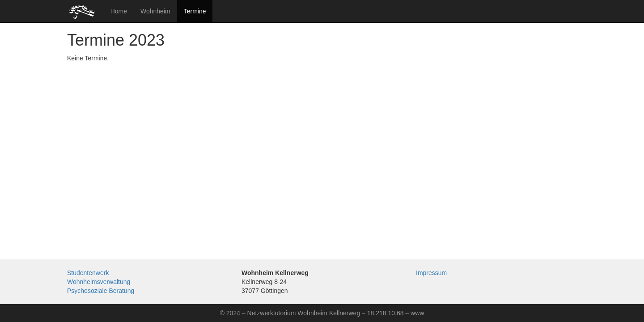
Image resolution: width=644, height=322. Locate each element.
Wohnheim (155, 11)
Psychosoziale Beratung (101, 291)
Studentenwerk (88, 273)
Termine (195, 11)
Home (119, 11)
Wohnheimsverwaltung (99, 282)
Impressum (431, 273)
